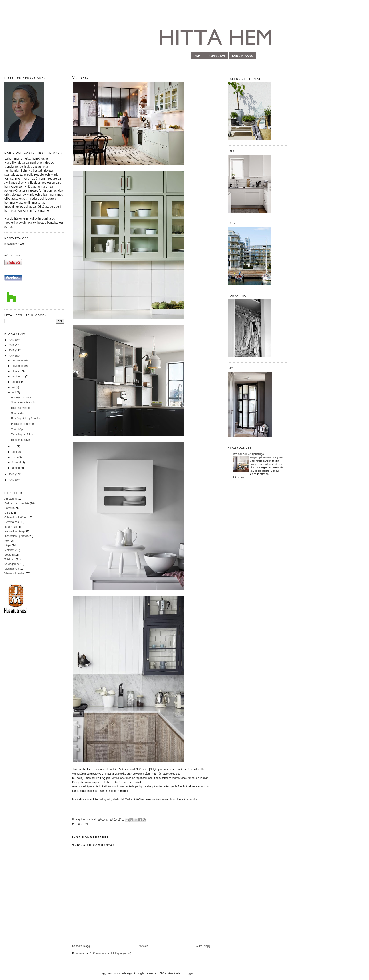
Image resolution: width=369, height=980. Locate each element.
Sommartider (19, 413)
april (15, 452)
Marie (90, 819)
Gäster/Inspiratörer (16, 517)
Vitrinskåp (17, 429)
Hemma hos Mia (21, 440)
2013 (12, 475)
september (18, 377)
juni (14, 393)
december (18, 361)
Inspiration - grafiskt (16, 536)
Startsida (143, 946)
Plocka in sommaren (23, 424)
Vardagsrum (12, 564)
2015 (12, 351)
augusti (16, 382)
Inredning (10, 527)
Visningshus (12, 569)
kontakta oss (243, 56)
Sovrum (9, 555)
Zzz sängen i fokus (22, 435)
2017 (12, 340)
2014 (12, 356)
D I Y (7, 513)
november (18, 366)
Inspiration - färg (14, 531)
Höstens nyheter (21, 408)
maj (14, 447)
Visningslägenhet (15, 573)
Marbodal (118, 799)
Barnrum (10, 508)
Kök (7, 541)
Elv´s (171, 799)
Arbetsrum (11, 499)
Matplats (9, 550)
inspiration (216, 56)
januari (16, 468)
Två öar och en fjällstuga (248, 454)
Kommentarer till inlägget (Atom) (112, 954)
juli (14, 387)
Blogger (188, 973)
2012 (12, 480)
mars (15, 457)
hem (197, 56)
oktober (17, 371)
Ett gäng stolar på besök (25, 419)
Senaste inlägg (81, 946)
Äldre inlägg (203, 946)
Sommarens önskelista (25, 403)
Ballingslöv (104, 799)
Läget (8, 545)
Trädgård (10, 559)
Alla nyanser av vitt (22, 397)
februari (17, 463)
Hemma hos (12, 522)
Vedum (129, 799)
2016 (12, 345)
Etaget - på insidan (261, 457)
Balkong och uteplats (17, 503)
